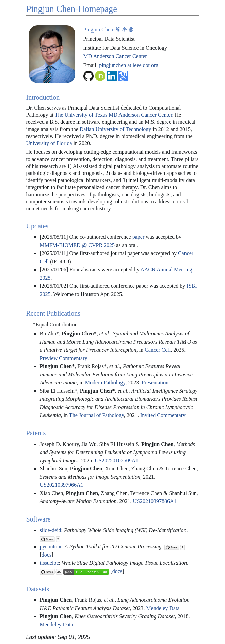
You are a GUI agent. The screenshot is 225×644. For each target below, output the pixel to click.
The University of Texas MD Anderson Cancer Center (114, 115)
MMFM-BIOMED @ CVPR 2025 (77, 245)
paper (139, 237)
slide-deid (51, 530)
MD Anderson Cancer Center (115, 56)
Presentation (155, 383)
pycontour (51, 547)
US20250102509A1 (116, 460)
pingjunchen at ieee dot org (129, 65)
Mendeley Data (163, 608)
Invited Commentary (163, 415)
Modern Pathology (105, 383)
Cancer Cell (158, 350)
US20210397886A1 (155, 501)
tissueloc (49, 563)
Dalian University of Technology (116, 129)
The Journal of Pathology (97, 415)
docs (46, 555)
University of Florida (49, 143)
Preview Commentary (64, 358)
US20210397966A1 (62, 485)
